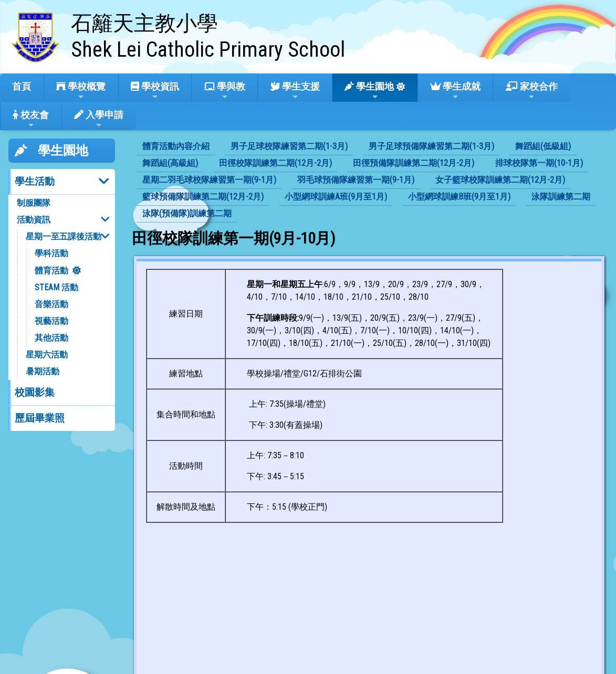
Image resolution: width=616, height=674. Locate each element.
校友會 (31, 119)
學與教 (225, 91)
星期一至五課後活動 (64, 236)
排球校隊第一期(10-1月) (539, 163)
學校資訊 (155, 91)
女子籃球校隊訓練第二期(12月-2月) (500, 180)
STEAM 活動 (56, 287)
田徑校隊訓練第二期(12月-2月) (275, 163)
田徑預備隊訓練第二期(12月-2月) (414, 163)
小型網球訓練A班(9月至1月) (336, 197)
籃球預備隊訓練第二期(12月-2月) (203, 197)
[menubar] (370, 181)
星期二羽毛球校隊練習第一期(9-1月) (209, 180)
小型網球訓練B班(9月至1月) (459, 197)
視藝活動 (51, 321)
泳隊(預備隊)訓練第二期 (187, 213)
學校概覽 (81, 91)
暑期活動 (43, 371)
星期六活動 (47, 355)
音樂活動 (51, 304)
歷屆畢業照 (40, 418)
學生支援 (295, 91)
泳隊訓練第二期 (561, 197)
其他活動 (51, 338)
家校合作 (532, 91)
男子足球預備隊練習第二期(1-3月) (431, 146)
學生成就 (455, 91)
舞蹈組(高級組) (170, 163)
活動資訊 (34, 220)
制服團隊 (34, 203)
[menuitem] (176, 147)
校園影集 (35, 392)
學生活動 (35, 181)
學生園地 (369, 91)
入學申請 (99, 119)
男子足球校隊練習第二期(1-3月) (289, 146)
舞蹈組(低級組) (543, 146)
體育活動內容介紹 (176, 146)
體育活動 (51, 271)
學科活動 (51, 253)
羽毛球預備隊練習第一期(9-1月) (356, 180)
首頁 (22, 86)
